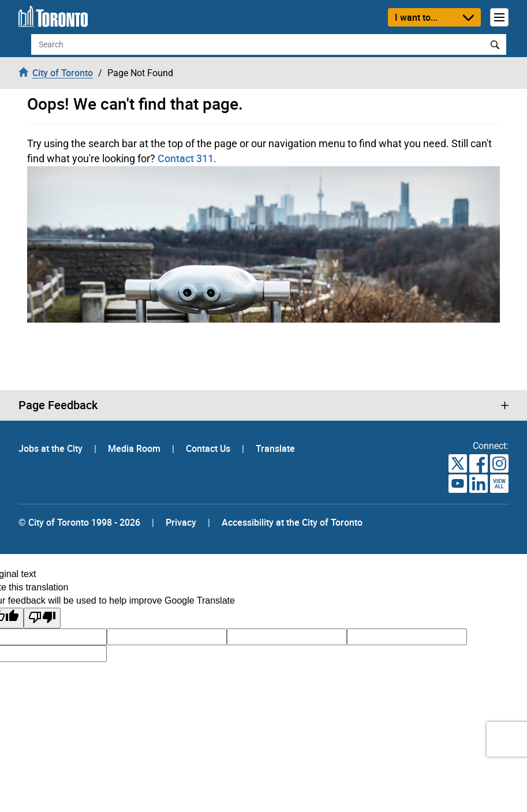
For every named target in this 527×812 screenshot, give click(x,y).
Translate (275, 448)
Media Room (135, 448)
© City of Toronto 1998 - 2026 (79, 522)
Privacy (181, 522)
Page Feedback (58, 405)
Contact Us (209, 448)
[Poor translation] (42, 618)
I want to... (416, 17)
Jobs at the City (52, 448)
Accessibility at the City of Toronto (292, 522)
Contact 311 (186, 158)
